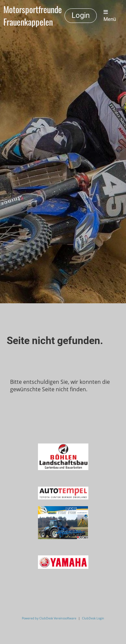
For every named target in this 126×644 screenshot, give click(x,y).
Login (81, 15)
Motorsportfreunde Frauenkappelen (33, 16)
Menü (110, 16)
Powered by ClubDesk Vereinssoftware (49, 618)
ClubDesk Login (93, 618)
